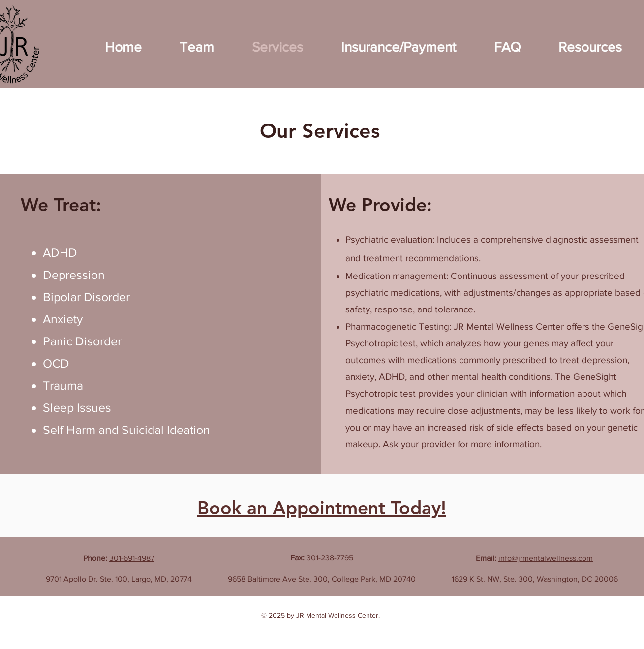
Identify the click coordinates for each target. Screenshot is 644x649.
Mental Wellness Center (342, 615)
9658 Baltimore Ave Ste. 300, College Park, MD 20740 (322, 579)
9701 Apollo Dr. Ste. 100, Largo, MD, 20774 (119, 579)
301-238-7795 (330, 558)
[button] (197, 47)
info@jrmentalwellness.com (546, 558)
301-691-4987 (132, 558)
